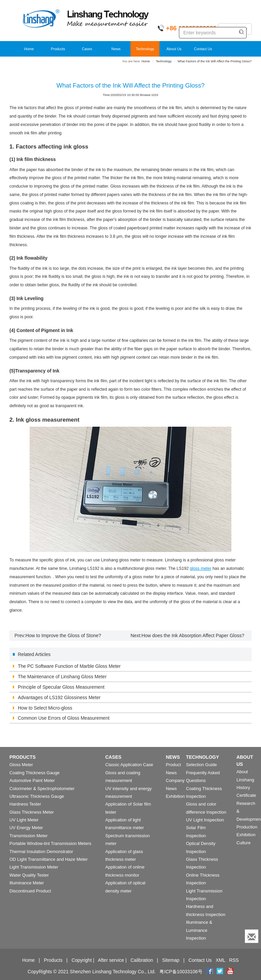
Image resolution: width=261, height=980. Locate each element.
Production (247, 827)
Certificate (246, 795)
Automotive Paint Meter (32, 780)
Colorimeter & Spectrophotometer (42, 789)
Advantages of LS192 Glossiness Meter (59, 697)
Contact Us (203, 49)
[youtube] (230, 972)
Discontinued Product (30, 891)
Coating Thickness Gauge (34, 773)
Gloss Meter (21, 765)
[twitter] (220, 972)
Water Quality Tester (29, 875)
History (243, 788)
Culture (244, 843)
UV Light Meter (24, 820)
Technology (145, 49)
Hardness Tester (25, 804)
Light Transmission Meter (34, 867)
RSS (234, 960)
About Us (174, 49)
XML (220, 960)
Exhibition (175, 796)
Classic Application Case (129, 765)
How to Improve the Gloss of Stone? (63, 635)
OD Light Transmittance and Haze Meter (49, 859)
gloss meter (200, 568)
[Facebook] (210, 972)
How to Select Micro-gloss (45, 708)
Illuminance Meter (27, 883)
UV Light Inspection (205, 820)
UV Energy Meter (26, 828)
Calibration (142, 960)
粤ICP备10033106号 (181, 972)
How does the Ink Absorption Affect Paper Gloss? (193, 635)
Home (29, 49)
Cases (87, 49)
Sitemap (171, 960)
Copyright (82, 960)
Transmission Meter (29, 836)
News (116, 49)
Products (58, 49)
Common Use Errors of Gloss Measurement (64, 718)
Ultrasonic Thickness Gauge (37, 796)
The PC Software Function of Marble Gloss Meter (69, 666)
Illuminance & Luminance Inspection (199, 930)
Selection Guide (201, 765)
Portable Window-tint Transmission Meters (50, 843)
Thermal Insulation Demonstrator (41, 852)
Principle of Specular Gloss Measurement (61, 687)
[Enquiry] (252, 936)
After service (111, 960)
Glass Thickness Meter (32, 812)
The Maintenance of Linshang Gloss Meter (62, 677)
